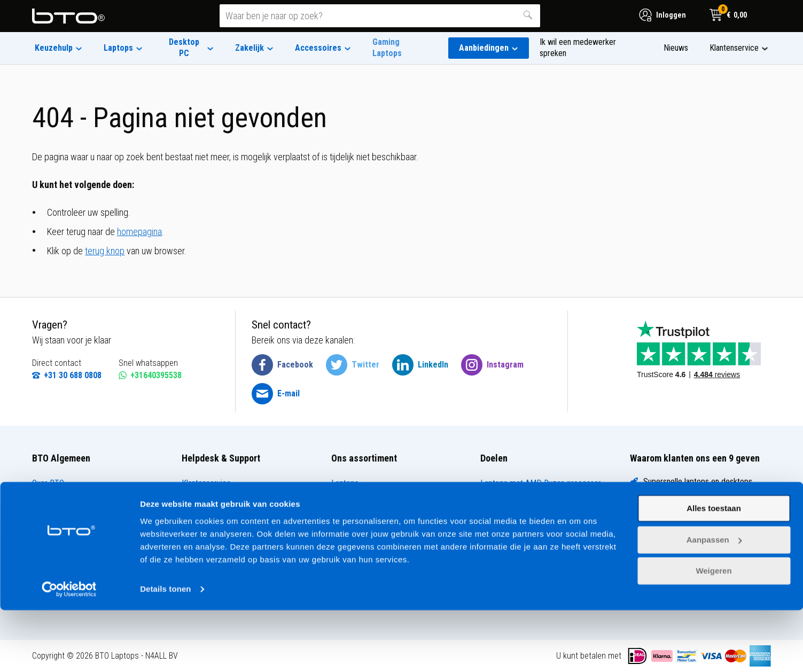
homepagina (139, 232)
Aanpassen (714, 602)
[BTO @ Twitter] (353, 365)
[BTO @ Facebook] (282, 365)
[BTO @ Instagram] (492, 365)
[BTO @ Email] (276, 394)
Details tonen (165, 651)
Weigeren (714, 633)
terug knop (105, 251)
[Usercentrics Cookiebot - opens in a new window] (69, 651)
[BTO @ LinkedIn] (420, 365)
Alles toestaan (714, 571)
